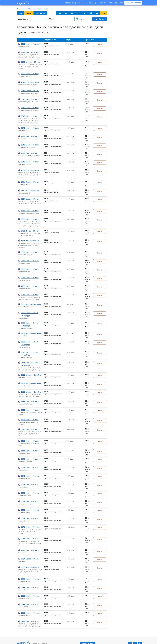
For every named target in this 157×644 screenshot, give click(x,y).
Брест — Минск (30, 74)
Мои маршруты (116, 3)
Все (21, 13)
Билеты (100, 45)
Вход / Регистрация (133, 3)
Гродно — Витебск (31, 304)
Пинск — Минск (30, 231)
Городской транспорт (74, 3)
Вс (97, 13)
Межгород (91, 3)
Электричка (40, 13)
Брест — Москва (30, 261)
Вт (66, 13)
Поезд (29, 13)
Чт (78, 13)
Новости (103, 3)
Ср (72, 13)
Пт (85, 13)
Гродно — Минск (30, 62)
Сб (91, 13)
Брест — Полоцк (30, 44)
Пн (60, 13)
